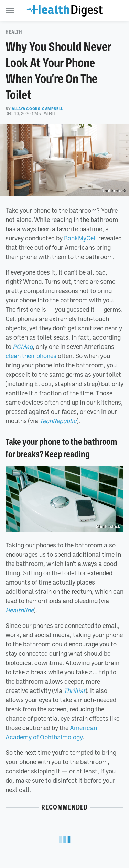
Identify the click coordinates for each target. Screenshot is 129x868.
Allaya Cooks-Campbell (37, 109)
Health (14, 32)
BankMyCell (80, 238)
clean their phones (31, 356)
